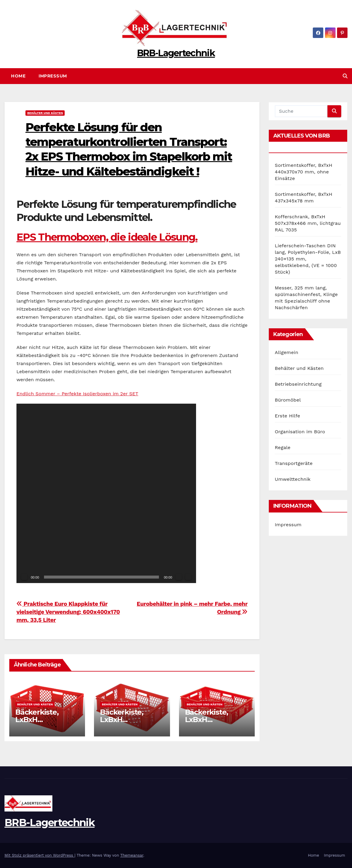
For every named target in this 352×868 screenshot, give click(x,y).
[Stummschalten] (179, 577)
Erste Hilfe (287, 416)
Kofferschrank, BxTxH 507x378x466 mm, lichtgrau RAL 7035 (308, 223)
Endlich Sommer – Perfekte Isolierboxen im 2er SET (77, 394)
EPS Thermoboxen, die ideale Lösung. (107, 237)
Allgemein (287, 352)
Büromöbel (288, 400)
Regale (283, 447)
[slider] (102, 577)
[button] (345, 76)
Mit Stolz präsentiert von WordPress (40, 855)
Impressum (53, 76)
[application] (106, 493)
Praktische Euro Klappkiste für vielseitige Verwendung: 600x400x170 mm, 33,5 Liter (68, 612)
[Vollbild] (188, 577)
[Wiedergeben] (24, 577)
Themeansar (132, 855)
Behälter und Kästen (45, 113)
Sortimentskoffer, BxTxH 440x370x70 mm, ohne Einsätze (304, 172)
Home (18, 76)
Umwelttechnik (293, 479)
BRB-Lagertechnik (176, 53)
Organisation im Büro (300, 432)
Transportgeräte (294, 463)
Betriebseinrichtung (298, 384)
